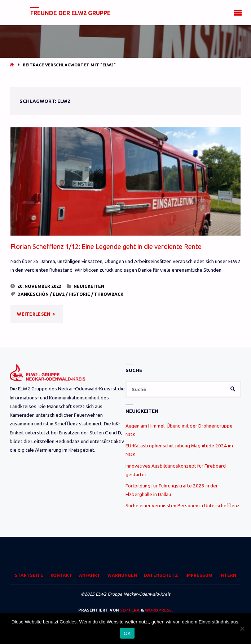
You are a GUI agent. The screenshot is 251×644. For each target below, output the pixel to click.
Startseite (29, 575)
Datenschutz (161, 575)
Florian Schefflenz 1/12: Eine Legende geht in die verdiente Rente (106, 246)
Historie (79, 294)
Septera (129, 610)
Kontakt (61, 575)
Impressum (199, 575)
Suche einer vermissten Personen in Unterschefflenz (182, 505)
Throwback (109, 294)
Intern (228, 575)
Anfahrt (90, 575)
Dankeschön (33, 294)
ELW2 (59, 294)
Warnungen (122, 575)
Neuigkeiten (89, 286)
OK (127, 633)
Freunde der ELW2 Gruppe (71, 13)
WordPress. (159, 610)
